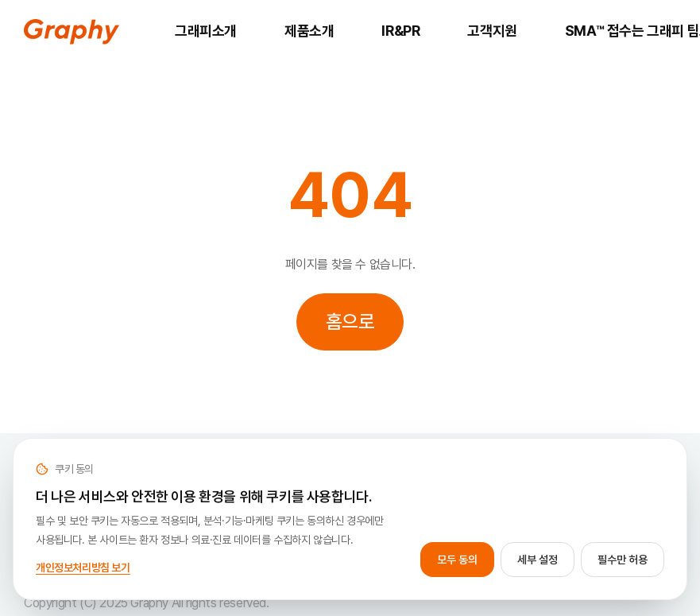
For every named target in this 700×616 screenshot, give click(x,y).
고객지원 (492, 31)
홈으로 (350, 322)
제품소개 (309, 31)
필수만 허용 (623, 560)
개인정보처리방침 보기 (83, 568)
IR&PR (400, 31)
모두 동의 (457, 560)
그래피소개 (206, 31)
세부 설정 (538, 560)
